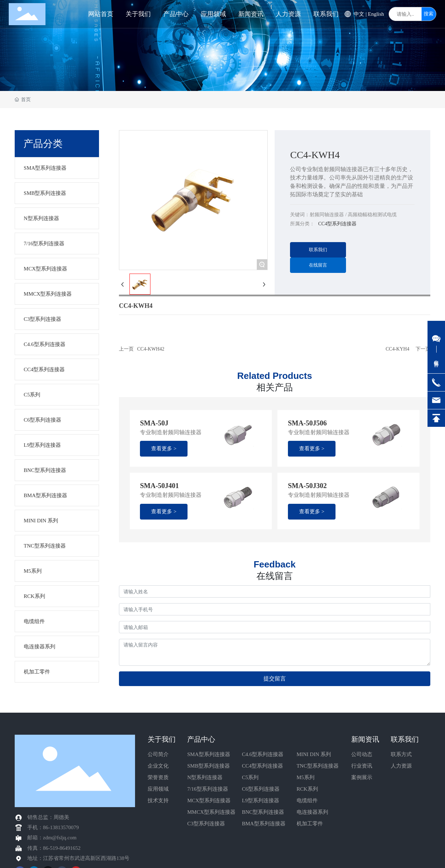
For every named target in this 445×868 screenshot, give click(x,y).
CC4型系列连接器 (262, 766)
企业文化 (158, 766)
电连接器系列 (312, 812)
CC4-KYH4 (397, 349)
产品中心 (201, 739)
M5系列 (306, 777)
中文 (359, 14)
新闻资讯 (365, 739)
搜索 (429, 14)
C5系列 (250, 777)
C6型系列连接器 (261, 789)
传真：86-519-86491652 (54, 848)
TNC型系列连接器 (318, 766)
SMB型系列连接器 (209, 766)
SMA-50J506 (307, 423)
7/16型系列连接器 (208, 789)
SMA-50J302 (307, 486)
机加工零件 (310, 824)
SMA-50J (154, 423)
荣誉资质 (158, 777)
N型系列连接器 (205, 777)
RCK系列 (307, 789)
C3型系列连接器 (206, 824)
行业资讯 (362, 766)
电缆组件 (307, 800)
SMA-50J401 (159, 486)
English (376, 14)
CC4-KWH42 (151, 349)
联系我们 (405, 739)
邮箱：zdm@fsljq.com (52, 838)
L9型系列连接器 (260, 800)
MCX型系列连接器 (209, 800)
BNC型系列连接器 (263, 812)
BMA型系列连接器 (263, 824)
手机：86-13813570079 (53, 827)
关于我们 (162, 739)
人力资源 (401, 766)
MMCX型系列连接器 (211, 812)
